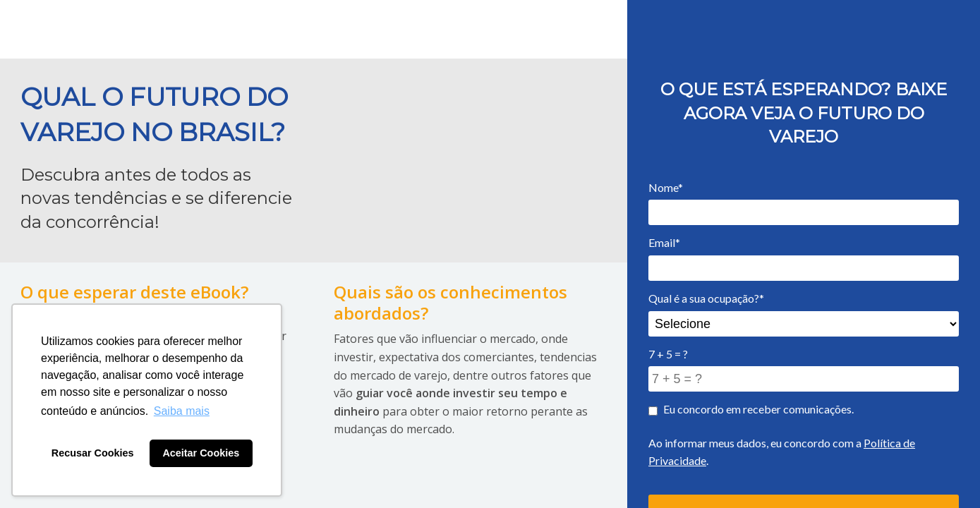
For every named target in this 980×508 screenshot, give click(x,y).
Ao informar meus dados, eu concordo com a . (782, 452)
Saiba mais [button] (182, 411)
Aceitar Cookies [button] (201, 453)
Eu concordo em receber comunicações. (751, 409)
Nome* (666, 187)
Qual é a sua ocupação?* (706, 298)
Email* (664, 242)
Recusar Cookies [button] (93, 453)
